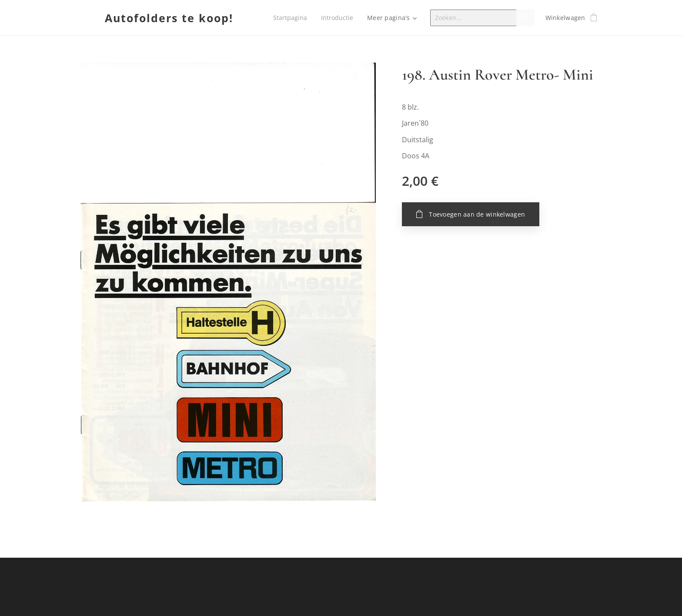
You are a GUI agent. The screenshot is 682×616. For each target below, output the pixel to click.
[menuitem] (291, 18)
